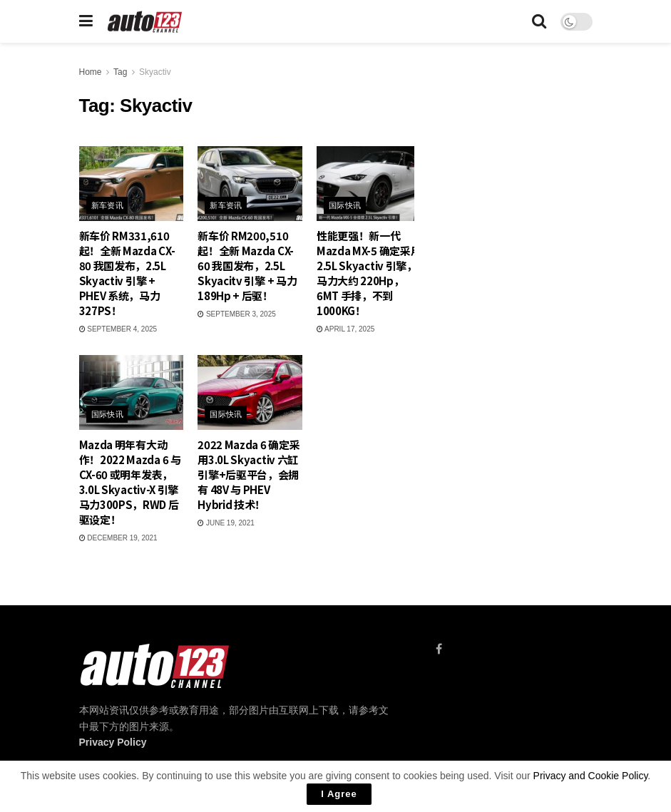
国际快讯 (345, 205)
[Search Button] (539, 21)
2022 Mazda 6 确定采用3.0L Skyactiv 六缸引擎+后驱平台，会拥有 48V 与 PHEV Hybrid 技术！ (249, 474)
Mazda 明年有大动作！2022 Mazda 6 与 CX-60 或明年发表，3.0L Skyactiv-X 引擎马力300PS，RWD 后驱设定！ (130, 482)
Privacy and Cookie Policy (591, 776)
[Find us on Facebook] (439, 649)
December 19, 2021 (118, 538)
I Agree (339, 794)
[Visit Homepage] (145, 22)
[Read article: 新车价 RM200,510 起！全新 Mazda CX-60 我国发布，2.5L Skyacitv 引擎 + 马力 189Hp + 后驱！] (250, 184)
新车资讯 (108, 205)
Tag (120, 72)
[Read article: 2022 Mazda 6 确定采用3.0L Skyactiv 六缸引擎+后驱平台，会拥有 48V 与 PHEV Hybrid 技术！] (250, 392)
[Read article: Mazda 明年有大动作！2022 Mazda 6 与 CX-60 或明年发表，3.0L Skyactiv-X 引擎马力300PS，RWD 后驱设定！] (132, 392)
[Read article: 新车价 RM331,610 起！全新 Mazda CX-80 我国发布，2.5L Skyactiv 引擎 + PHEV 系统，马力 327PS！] (132, 184)
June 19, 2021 (226, 523)
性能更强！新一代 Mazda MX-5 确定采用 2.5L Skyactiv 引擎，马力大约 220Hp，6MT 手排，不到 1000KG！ (369, 273)
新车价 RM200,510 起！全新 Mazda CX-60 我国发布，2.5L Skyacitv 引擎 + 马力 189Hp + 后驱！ (247, 266)
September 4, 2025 (118, 329)
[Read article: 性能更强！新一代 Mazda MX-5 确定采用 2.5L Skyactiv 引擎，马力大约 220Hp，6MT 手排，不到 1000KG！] (369, 184)
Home (91, 72)
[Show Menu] (86, 21)
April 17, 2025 (345, 329)
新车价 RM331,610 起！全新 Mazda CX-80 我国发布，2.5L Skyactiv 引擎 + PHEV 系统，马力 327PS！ (127, 273)
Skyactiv (155, 72)
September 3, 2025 (237, 314)
